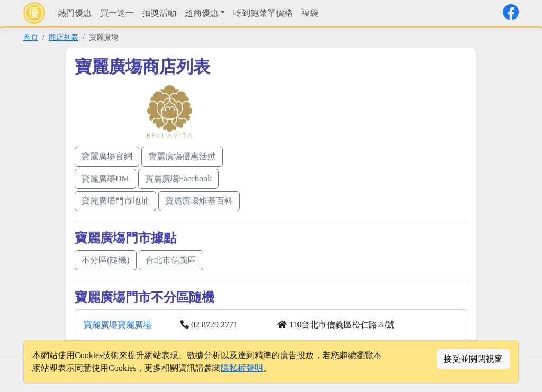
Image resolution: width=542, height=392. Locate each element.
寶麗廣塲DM (105, 179)
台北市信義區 (171, 260)
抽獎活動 (159, 13)
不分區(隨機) (106, 260)
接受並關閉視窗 (473, 359)
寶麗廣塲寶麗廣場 (118, 325)
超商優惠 (202, 13)
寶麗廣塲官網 (107, 156)
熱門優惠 (75, 13)
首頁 (31, 37)
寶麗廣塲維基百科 (199, 201)
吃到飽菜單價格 (263, 13)
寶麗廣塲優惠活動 (182, 156)
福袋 (310, 13)
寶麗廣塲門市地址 (115, 201)
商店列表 (64, 37)
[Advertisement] (373, 131)
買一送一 (117, 13)
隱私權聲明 (242, 368)
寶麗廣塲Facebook (178, 179)
